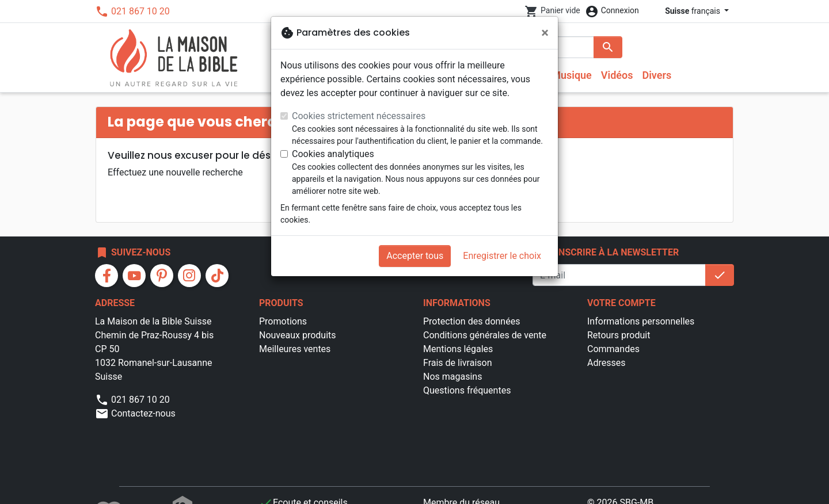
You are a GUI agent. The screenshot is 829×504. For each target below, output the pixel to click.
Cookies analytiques (333, 154)
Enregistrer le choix (502, 256)
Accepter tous (415, 256)
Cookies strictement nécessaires (359, 116)
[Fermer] (545, 33)
